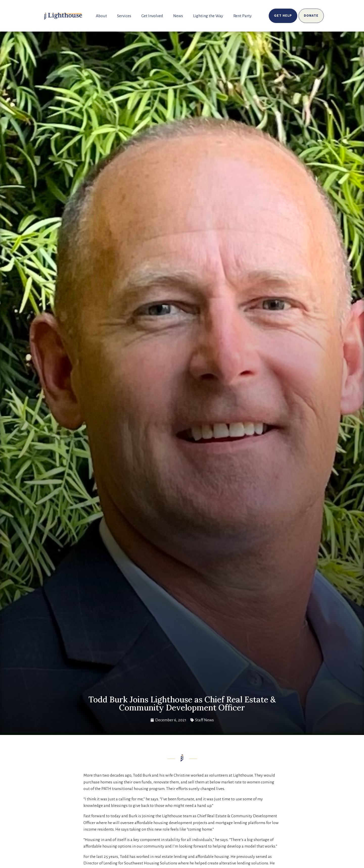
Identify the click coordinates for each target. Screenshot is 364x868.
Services (124, 16)
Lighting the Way (208, 16)
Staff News (204, 720)
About (101, 16)
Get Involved (152, 16)
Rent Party (243, 16)
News (178, 16)
